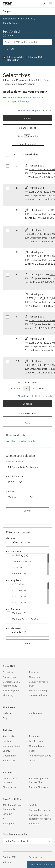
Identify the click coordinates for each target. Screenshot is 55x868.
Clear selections (28, 128)
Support (7, 11)
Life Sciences (36, 741)
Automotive (9, 736)
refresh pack (18, 542)
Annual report (10, 677)
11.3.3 (15, 584)
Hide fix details (44, 110)
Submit (27, 511)
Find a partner (10, 787)
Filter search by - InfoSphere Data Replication (25, 58)
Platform (11, 491)
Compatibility (19, 561)
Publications (36, 713)
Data (14, 567)
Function (16, 574)
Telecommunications (40, 756)
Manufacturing (37, 746)
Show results (27, 136)
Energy (7, 751)
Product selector (15, 462)
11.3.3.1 (16, 596)
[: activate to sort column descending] (18, 156)
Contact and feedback (41, 864)
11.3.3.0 (16, 590)
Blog (5, 718)
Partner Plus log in (39, 787)
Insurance (34, 736)
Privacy (7, 862)
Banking (7, 741)
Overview (8, 672)
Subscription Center (40, 810)
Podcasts (34, 824)
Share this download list (24, 441)
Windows (16, 613)
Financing (8, 695)
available (16, 632)
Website (7, 713)
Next (42, 388)
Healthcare (9, 760)
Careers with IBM (38, 695)
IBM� (7, 4)
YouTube (33, 805)
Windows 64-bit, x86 (23, 619)
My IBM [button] (44, 5)
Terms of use (36, 857)
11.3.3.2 (16, 602)
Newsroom (35, 677)
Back (27, 423)
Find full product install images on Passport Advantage (26, 99)
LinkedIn (7, 814)
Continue (27, 118)
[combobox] (15, 482)
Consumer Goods (12, 746)
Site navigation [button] (51, 5)
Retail (32, 751)
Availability (17, 555)
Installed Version (15, 476)
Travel (32, 760)
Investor (34, 672)
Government (10, 756)
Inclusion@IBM (11, 690)
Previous (16, 388)
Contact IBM (10, 857)
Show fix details (26, 110)
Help (10, 36)
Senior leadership (38, 690)
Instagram (8, 824)
